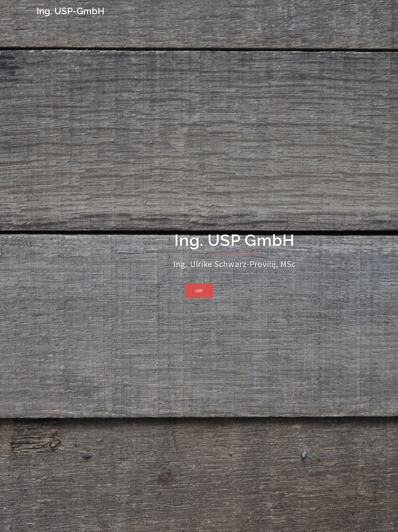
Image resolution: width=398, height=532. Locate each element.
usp (199, 291)
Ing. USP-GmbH (70, 11)
